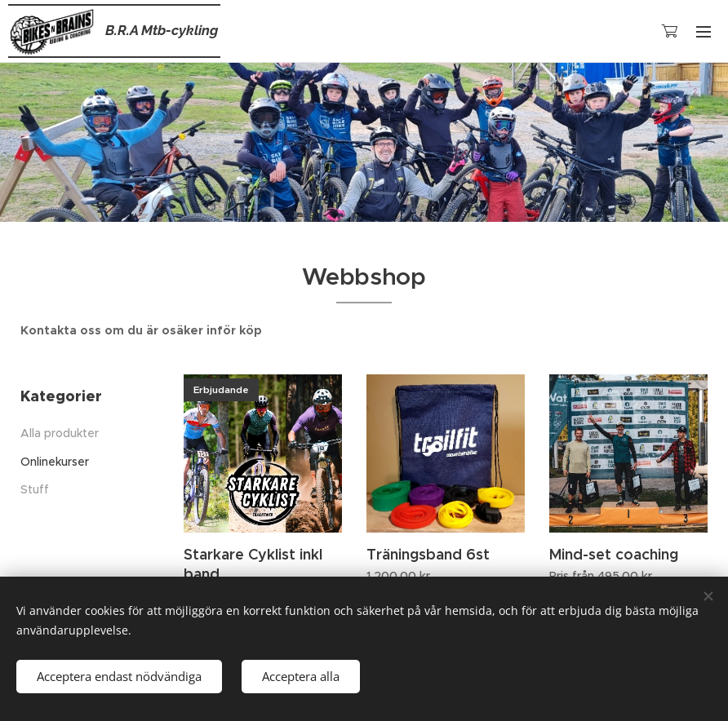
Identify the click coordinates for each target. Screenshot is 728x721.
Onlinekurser (55, 462)
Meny (704, 32)
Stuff (35, 489)
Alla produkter (60, 433)
